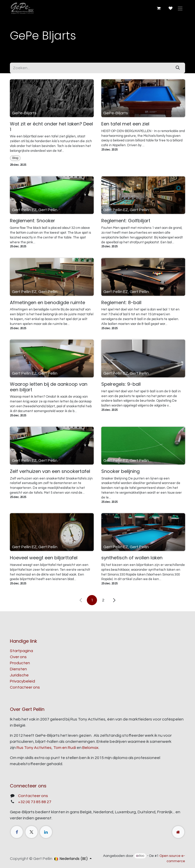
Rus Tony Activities (34, 748)
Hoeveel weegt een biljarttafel (44, 558)
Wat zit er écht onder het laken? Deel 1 (51, 127)
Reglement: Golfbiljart (126, 221)
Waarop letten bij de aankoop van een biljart (49, 387)
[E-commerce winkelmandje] (158, 8)
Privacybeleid (22, 681)
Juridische (19, 675)
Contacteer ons (25, 687)
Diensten (18, 669)
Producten (20, 663)
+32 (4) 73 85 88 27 (35, 802)
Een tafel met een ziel (125, 124)
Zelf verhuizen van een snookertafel (50, 471)
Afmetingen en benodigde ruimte (47, 303)
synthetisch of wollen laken (132, 558)
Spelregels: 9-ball (121, 384)
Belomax (90, 748)
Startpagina (21, 651)
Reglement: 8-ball (121, 303)
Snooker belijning (120, 471)
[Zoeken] (178, 68)
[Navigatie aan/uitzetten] (180, 8)
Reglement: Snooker (32, 221)
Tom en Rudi (65, 748)
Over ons (18, 657)
